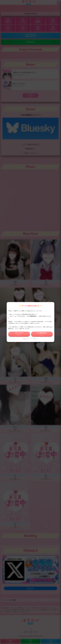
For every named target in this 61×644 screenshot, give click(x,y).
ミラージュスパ (19, 334)
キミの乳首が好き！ (42, 334)
